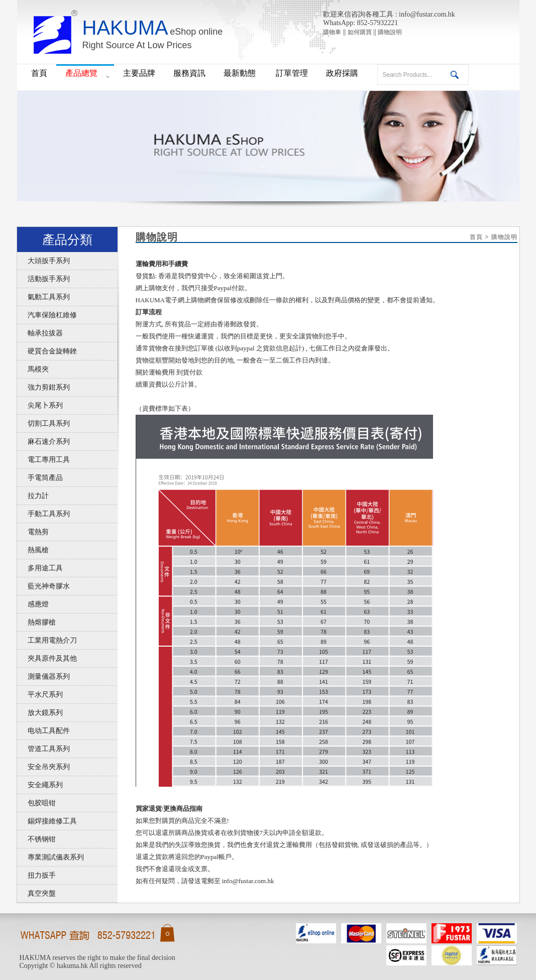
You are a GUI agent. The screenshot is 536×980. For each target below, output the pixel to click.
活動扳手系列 (43, 279)
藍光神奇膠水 (43, 586)
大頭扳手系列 (43, 261)
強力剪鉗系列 (43, 387)
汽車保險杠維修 (47, 315)
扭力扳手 (36, 875)
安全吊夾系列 (43, 767)
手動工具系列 (43, 514)
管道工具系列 (43, 749)
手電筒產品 (40, 478)
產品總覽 (81, 73)
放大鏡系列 (40, 713)
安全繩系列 (40, 785)
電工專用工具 (43, 460)
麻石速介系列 (43, 442)
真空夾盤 (36, 893)
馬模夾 (33, 369)
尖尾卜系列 (40, 405)
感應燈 (33, 604)
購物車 (332, 32)
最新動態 (241, 73)
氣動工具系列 (43, 297)
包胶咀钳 (36, 803)
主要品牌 (139, 73)
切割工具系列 (43, 423)
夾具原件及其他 (47, 658)
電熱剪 (33, 532)
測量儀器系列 (43, 677)
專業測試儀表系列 (50, 857)
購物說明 (390, 32)
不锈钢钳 (36, 839)
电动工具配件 (43, 731)
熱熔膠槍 (36, 622)
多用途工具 (40, 568)
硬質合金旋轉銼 (47, 351)
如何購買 (360, 32)
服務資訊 (189, 73)
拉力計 (33, 496)
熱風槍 (33, 550)
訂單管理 (292, 73)
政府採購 (342, 73)
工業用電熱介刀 (47, 640)
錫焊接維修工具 (47, 821)
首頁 (39, 73)
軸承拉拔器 (40, 333)
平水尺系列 (40, 695)
